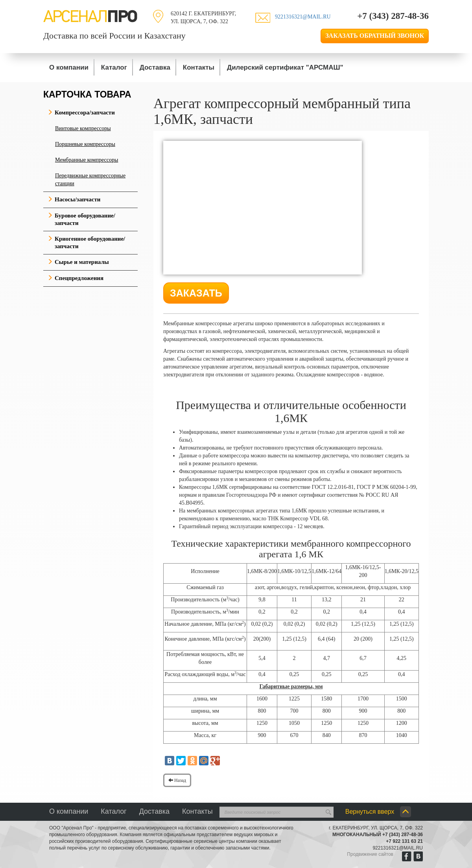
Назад (177, 780)
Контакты (199, 67)
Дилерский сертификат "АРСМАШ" (285, 67)
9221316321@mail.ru (303, 17)
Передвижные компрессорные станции (90, 180)
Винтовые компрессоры (83, 128)
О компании (69, 67)
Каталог (114, 67)
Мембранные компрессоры (87, 160)
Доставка (155, 67)
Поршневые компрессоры (85, 144)
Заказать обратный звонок (375, 36)
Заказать (196, 293)
